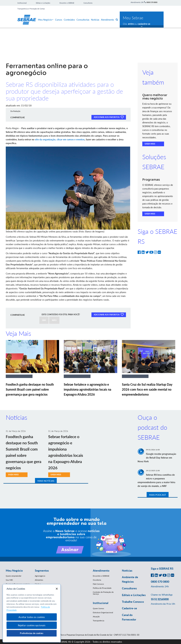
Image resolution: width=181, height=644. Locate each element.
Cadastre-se (129, 608)
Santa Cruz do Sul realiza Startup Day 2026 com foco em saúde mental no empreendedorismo (147, 389)
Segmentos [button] (42, 570)
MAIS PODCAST (158, 495)
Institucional (22, 3)
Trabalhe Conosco (133, 602)
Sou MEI (9, 580)
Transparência (99, 621)
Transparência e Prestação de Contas (31, 9)
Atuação (96, 617)
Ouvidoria (97, 580)
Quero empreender (14, 576)
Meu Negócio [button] (14, 570)
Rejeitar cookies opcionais (32, 625)
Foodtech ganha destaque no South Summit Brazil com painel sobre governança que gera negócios (30, 389)
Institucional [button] (101, 603)
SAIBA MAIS (150, 144)
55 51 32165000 (160, 599)
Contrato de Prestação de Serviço (103, 593)
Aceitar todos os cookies (32, 617)
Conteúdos (69, 20)
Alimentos (39, 580)
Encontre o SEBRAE (67, 3)
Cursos (59, 20)
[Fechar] (57, 589)
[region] (32, 613)
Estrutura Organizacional (103, 612)
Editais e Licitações (43, 3)
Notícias (95, 20)
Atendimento (108, 20)
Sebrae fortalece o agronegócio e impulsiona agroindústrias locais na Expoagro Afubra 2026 (87, 389)
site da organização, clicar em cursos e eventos (60, 139)
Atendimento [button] (101, 570)
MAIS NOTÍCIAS (46, 481)
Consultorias (83, 20)
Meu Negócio (46, 20)
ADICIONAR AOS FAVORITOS (109, 117)
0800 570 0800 (152, 2)
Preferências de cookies (32, 633)
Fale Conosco (98, 584)
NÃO (54, 320)
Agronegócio (40, 576)
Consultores (88, 3)
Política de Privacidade (102, 588)
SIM (44, 320)
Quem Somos (98, 608)
